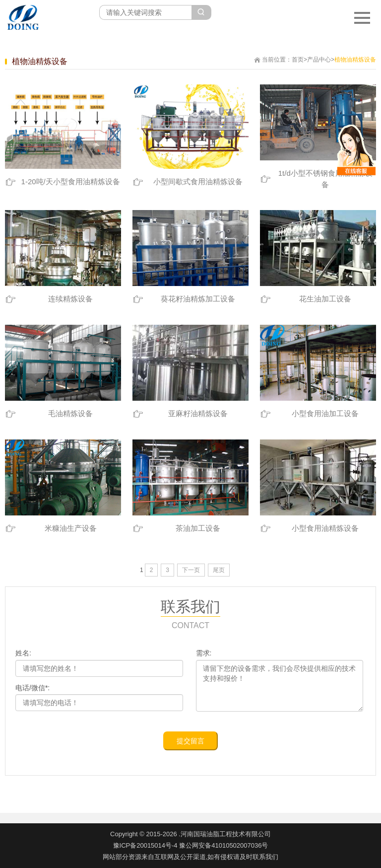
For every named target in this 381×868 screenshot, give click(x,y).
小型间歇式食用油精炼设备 (198, 181)
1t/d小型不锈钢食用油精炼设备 (325, 179)
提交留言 (190, 741)
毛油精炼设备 (70, 413)
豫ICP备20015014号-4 (145, 845)
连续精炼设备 (70, 299)
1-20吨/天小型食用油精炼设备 (71, 181)
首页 (298, 60)
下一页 (191, 570)
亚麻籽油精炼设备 (198, 413)
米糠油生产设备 (71, 528)
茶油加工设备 (198, 528)
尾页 (219, 570)
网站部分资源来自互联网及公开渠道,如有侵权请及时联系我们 (191, 857)
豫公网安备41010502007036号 (223, 845)
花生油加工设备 (325, 299)
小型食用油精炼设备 (325, 528)
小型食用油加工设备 (325, 413)
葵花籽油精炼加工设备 (198, 299)
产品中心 (319, 60)
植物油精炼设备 (355, 60)
